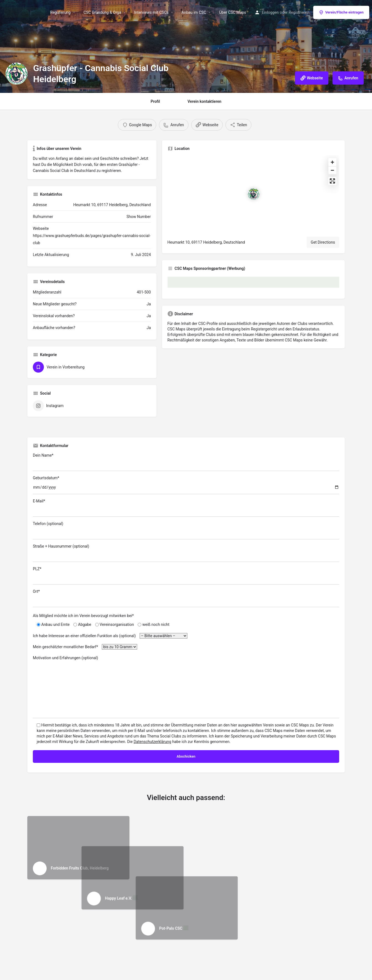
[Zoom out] (332, 170)
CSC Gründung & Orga (102, 12)
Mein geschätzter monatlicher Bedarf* (85, 647)
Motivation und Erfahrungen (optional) (186, 687)
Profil (155, 101)
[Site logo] (25, 12)
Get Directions (323, 242)
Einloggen (270, 12)
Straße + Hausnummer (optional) (186, 553)
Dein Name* (186, 462)
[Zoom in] (332, 162)
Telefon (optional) (186, 530)
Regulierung (60, 12)
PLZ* (186, 576)
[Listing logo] (17, 74)
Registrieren (299, 12)
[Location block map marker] (254, 194)
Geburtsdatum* (186, 485)
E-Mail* (186, 508)
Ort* (186, 598)
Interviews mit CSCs (151, 12)
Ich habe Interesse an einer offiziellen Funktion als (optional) (110, 636)
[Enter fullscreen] (332, 181)
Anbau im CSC (194, 12)
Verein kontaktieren (205, 101)
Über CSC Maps (233, 12)
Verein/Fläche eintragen (341, 12)
